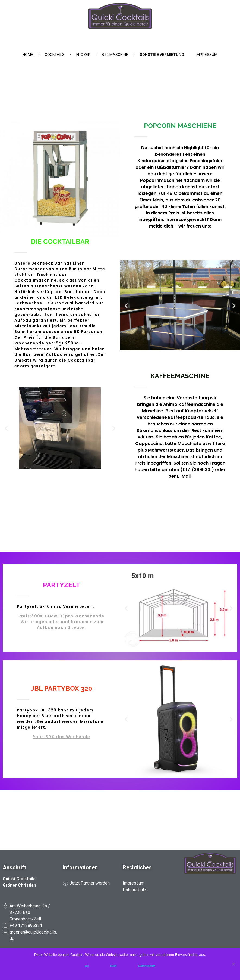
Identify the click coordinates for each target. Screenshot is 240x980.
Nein (113, 966)
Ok (87, 966)
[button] (126, 305)
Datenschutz (147, 966)
